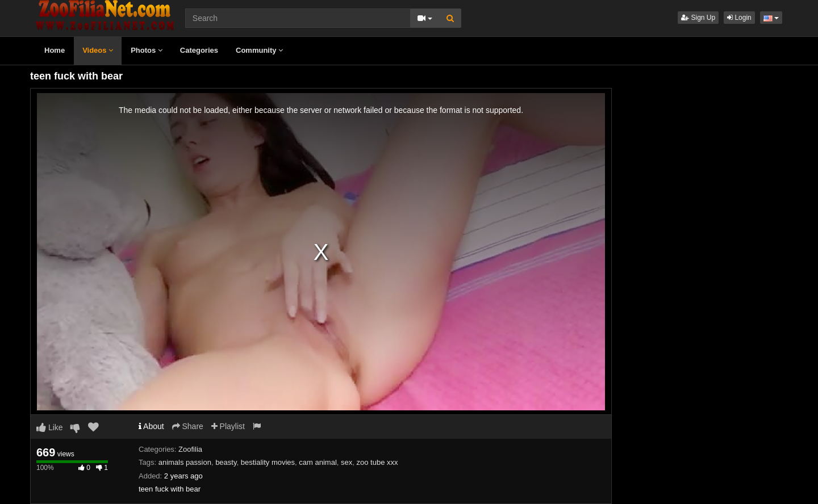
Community (259, 50)
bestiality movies (268, 462)
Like (50, 427)
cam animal (318, 462)
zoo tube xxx (377, 462)
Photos (147, 50)
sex (347, 462)
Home (55, 50)
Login (739, 18)
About (151, 426)
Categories (199, 50)
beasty (226, 462)
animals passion (185, 462)
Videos (98, 50)
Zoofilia (190, 449)
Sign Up (698, 18)
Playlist (228, 426)
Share (188, 426)
